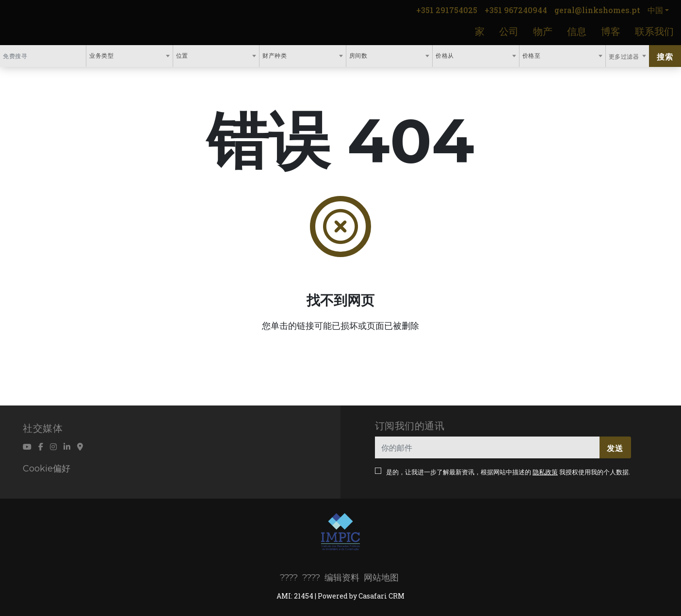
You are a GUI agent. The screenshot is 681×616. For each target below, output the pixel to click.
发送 (615, 448)
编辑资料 (342, 578)
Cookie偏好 (47, 469)
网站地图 (381, 578)
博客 (611, 31)
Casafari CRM (381, 596)
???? (289, 578)
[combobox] (129, 56)
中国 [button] (655, 10)
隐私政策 (545, 472)
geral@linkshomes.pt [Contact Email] (597, 10)
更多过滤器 (625, 56)
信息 (577, 31)
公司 (509, 31)
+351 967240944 (516, 10)
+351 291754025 (447, 10)
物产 (543, 31)
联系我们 (654, 31)
